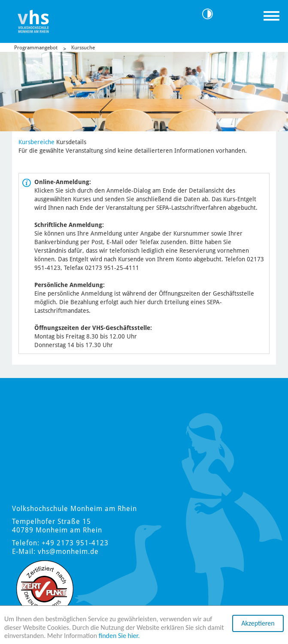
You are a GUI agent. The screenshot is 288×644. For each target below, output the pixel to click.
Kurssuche (83, 48)
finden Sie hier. (119, 636)
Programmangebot (36, 48)
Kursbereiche (36, 142)
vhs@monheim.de (68, 552)
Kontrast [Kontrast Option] (211, 14)
